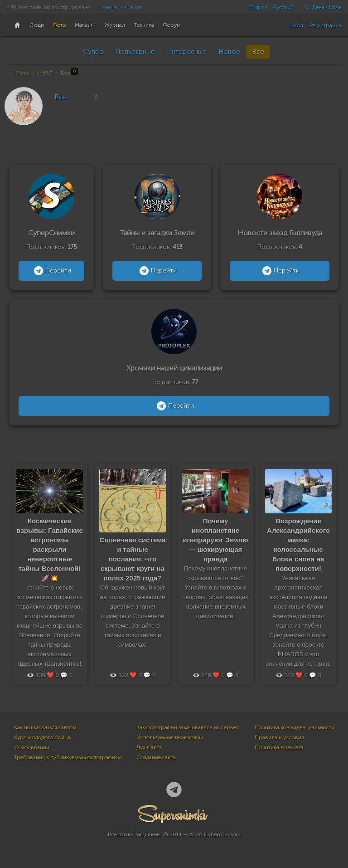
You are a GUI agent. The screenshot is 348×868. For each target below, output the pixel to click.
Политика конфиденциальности (295, 727)
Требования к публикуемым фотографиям (68, 757)
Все (258, 52)
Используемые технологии (170, 737)
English (258, 7)
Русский (283, 7)
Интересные (187, 52)
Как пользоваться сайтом (45, 727)
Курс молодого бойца (42, 737)
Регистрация (325, 25)
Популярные (135, 52)
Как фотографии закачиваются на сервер (188, 727)
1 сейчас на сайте (120, 7)
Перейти (51, 271)
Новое (229, 52)
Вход (297, 25)
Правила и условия (279, 737)
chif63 (45, 73)
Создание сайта (156, 757)
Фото (22, 73)
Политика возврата (279, 747)
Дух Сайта (149, 747)
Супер (93, 52)
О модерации (32, 747)
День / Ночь (320, 7)
